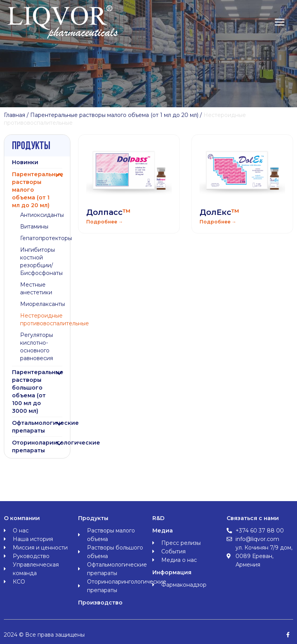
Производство (100, 603)
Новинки (25, 162)
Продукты (93, 518)
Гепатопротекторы (46, 238)
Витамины (34, 227)
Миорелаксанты (43, 304)
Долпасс (108, 212)
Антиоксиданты (42, 215)
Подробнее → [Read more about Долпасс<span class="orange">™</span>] (105, 222)
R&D (158, 518)
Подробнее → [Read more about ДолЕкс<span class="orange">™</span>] (218, 222)
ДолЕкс (219, 212)
